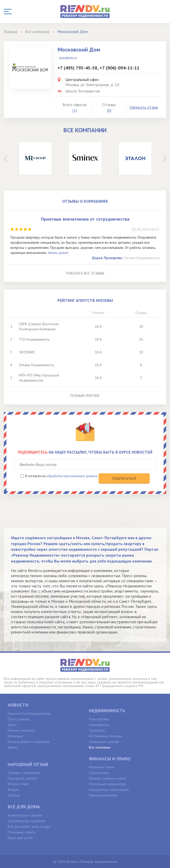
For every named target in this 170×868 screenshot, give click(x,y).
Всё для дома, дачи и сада (29, 826)
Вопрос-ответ (18, 784)
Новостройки (99, 719)
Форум (13, 790)
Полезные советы (22, 832)
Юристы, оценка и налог (108, 778)
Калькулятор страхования (109, 790)
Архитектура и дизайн (25, 815)
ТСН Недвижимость (34, 339)
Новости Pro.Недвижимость (29, 713)
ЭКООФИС (27, 352)
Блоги (12, 725)
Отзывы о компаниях (24, 773)
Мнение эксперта (21, 730)
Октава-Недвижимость (142, 258)
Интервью (15, 736)
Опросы (14, 795)
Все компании (100, 747)
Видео (13, 747)
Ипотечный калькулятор (107, 784)
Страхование (99, 773)
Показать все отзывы (85, 273)
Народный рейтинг (22, 778)
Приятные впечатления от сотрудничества (85, 219)
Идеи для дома (20, 838)
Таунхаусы (97, 730)
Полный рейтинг (85, 396)
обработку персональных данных (72, 476)
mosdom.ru (68, 58)
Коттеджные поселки (105, 736)
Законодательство (103, 795)
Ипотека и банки (102, 767)
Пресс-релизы (19, 719)
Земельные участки (104, 742)
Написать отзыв (144, 107)
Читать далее (58, 253)
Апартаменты (99, 725)
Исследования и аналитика (29, 742)
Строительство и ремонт (26, 821)
